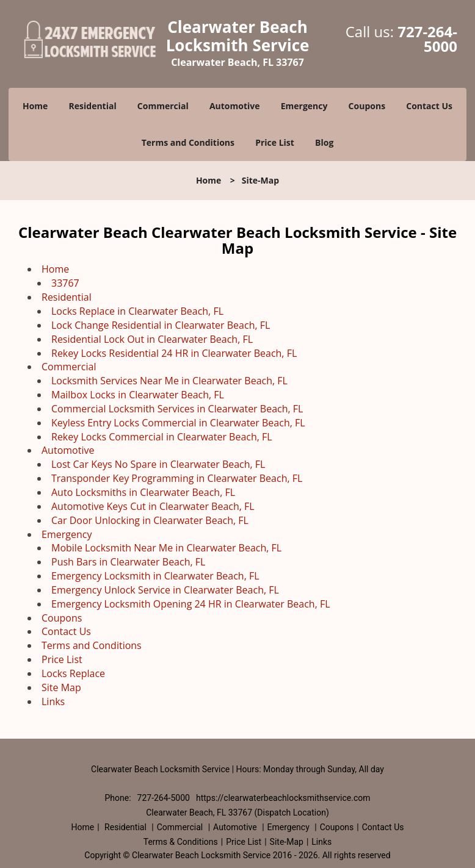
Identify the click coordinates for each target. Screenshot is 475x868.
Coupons (367, 106)
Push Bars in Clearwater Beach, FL (128, 562)
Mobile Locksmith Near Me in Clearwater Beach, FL (166, 548)
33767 (65, 283)
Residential (93, 106)
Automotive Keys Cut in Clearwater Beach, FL (153, 506)
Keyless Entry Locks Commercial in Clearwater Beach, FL (178, 423)
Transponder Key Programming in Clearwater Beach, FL (177, 478)
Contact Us (429, 106)
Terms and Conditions (188, 142)
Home (35, 106)
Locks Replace (73, 673)
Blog (324, 142)
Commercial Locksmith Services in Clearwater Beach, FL (177, 409)
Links (53, 701)
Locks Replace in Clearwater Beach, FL (137, 311)
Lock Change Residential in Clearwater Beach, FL (161, 325)
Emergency (304, 106)
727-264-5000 (427, 39)
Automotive (235, 106)
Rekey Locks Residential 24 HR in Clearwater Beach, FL (174, 353)
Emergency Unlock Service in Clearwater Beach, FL (165, 590)
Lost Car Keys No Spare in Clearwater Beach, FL (158, 464)
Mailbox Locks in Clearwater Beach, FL (138, 395)
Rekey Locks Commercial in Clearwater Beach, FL (162, 437)
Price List (275, 142)
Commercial (163, 106)
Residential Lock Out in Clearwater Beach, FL (152, 339)
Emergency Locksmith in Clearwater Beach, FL (155, 576)
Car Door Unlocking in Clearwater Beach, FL (150, 520)
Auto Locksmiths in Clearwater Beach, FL (143, 492)
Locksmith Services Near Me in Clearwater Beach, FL (169, 381)
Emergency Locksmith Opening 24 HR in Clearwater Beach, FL (191, 604)
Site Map (61, 687)
